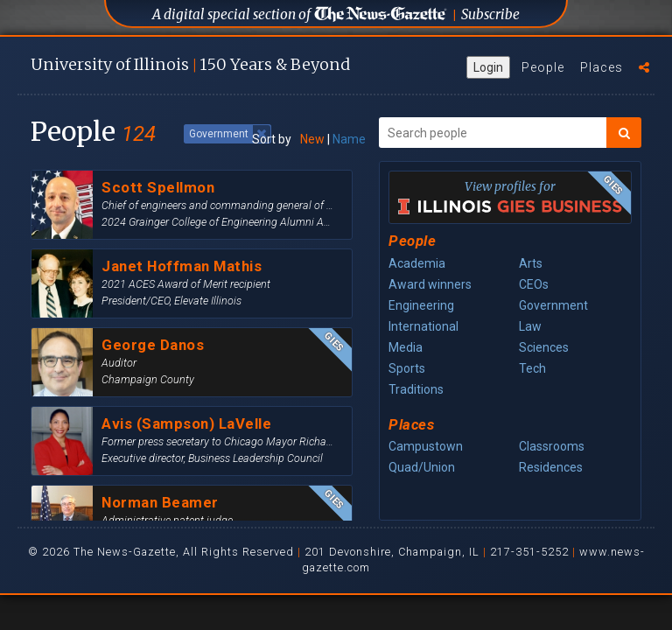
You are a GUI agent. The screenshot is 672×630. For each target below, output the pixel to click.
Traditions (416, 389)
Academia (417, 263)
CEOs (534, 284)
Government (553, 305)
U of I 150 (190, 64)
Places (602, 67)
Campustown (426, 446)
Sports (407, 368)
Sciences (544, 347)
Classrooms (552, 446)
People (543, 67)
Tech (532, 368)
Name (349, 139)
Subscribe (490, 14)
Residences (551, 467)
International (423, 326)
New (312, 139)
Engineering (421, 305)
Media (406, 347)
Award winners (430, 284)
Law (530, 326)
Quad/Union (422, 467)
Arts (531, 263)
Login (488, 67)
